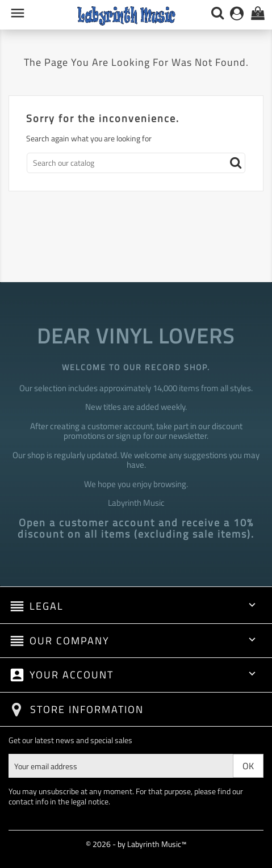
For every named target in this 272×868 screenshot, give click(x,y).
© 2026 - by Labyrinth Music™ (136, 844)
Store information (87, 709)
